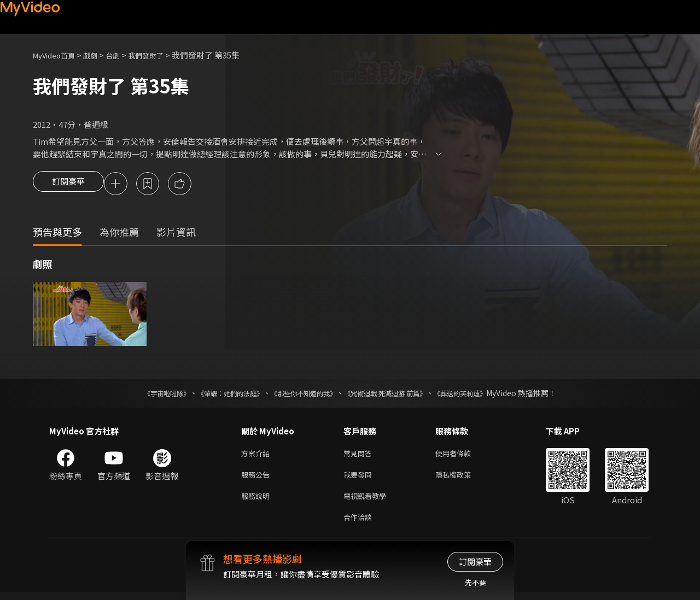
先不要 (476, 582)
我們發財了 (161, 55)
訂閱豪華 (68, 185)
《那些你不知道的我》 (302, 395)
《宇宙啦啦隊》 (145, 395)
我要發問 (360, 478)
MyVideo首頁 (58, 55)
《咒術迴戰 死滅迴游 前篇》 (395, 395)
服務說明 (258, 501)
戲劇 (99, 55)
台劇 (124, 55)
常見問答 (360, 455)
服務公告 (258, 478)
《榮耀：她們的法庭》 (218, 395)
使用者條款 (462, 455)
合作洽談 (360, 524)
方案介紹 (258, 455)
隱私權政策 (462, 478)
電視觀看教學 (368, 501)
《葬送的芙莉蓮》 (481, 395)
